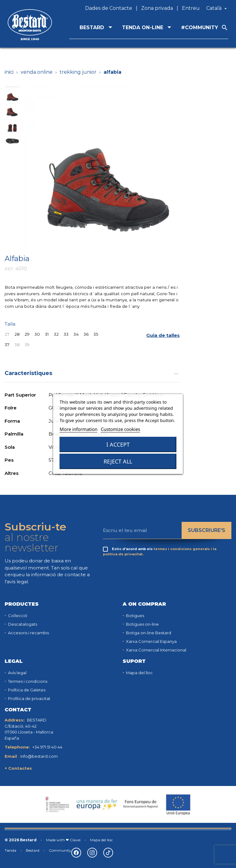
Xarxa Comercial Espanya (151, 641)
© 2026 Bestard (21, 840)
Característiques (92, 373)
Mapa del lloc (139, 673)
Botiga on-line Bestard (148, 633)
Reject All (118, 461)
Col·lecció (17, 616)
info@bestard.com (39, 756)
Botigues (135, 616)
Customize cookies (120, 429)
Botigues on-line (142, 624)
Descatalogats (22, 624)
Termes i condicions (27, 681)
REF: (9, 269)
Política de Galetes (26, 690)
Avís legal (17, 673)
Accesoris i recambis (28, 633)
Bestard (33, 850)
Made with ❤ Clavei (63, 840)
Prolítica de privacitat (29, 698)
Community (60, 850)
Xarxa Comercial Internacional (156, 650)
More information (79, 429)
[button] (163, 336)
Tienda (10, 850)
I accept (118, 444)
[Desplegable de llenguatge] (217, 8)
